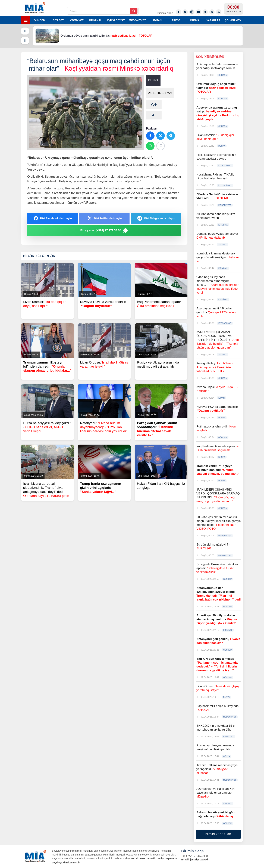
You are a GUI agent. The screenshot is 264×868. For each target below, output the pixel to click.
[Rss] (219, 12)
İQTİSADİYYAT (116, 20)
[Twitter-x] (185, 12)
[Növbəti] (25, 41)
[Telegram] (212, 12)
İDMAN (158, 20)
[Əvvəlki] (25, 31)
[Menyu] (26, 20)
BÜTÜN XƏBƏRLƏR (218, 834)
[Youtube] (199, 12)
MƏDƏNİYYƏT (138, 20)
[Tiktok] (205, 12)
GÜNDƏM (40, 20)
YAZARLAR (213, 20)
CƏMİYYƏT (77, 20)
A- (154, 115)
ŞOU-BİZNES (233, 20)
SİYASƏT (58, 20)
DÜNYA (195, 20)
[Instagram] (192, 12)
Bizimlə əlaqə (165, 13)
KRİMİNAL (96, 20)
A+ (154, 105)
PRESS (176, 20)
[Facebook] (178, 12)
